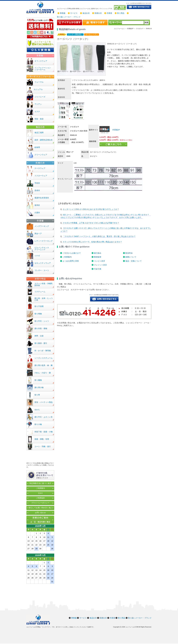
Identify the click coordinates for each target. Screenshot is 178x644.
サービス (74, 13)
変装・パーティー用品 (44, 402)
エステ (37, 112)
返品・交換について (134, 261)
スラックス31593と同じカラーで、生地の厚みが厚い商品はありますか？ (92, 242)
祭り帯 (37, 395)
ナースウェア (40, 168)
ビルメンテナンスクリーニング (42, 249)
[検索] (133, 23)
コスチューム (40, 292)
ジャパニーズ (40, 97)
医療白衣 (98, 13)
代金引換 (98, 269)
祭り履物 (38, 380)
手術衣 (37, 183)
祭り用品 (121, 13)
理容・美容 (39, 119)
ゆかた (37, 410)
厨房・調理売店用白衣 (44, 140)
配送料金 (129, 253)
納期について (131, 257)
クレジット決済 (100, 265)
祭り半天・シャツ (42, 321)
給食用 (37, 147)
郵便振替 (98, 257)
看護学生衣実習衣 (42, 198)
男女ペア (38, 234)
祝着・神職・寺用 (42, 439)
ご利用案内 (67, 257)
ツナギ (37, 256)
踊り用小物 (39, 387)
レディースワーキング (44, 241)
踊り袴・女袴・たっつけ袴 (44, 299)
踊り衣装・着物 (41, 328)
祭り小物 (38, 424)
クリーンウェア (41, 155)
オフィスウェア (41, 61)
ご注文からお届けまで (72, 253)
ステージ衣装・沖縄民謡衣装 (44, 284)
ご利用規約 (40, 498)
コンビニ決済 (99, 261)
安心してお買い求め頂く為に (40, 508)
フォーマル (39, 82)
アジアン (38, 104)
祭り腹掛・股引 (41, 343)
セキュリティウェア (43, 263)
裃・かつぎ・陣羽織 (43, 351)
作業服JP (116, 130)
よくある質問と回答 (71, 261)
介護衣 (37, 213)
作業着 (109, 13)
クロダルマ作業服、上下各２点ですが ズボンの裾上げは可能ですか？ (91, 223)
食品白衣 (86, 13)
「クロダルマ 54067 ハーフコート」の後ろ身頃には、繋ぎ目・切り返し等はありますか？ (99, 236)
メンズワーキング (42, 226)
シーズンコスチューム (44, 358)
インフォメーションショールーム (43, 69)
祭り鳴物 (38, 314)
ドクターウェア (41, 176)
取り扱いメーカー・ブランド (69, 17)
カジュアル (38, 89)
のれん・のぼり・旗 (43, 373)
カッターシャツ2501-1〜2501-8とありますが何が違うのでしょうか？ (91, 209)
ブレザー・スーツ (42, 270)
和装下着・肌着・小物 (44, 432)
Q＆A (40, 493)
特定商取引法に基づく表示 (40, 483)
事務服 (63, 13)
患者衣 (37, 190)
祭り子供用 (39, 306)
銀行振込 (98, 253)
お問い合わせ (40, 513)
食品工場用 (39, 133)
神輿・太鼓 (39, 336)
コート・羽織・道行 (43, 446)
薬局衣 (37, 205)
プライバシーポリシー (40, 503)
